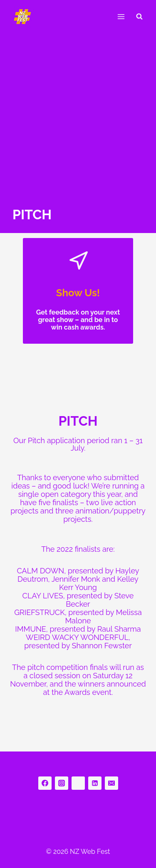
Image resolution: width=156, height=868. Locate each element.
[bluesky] (78, 783)
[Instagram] (62, 783)
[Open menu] (121, 16)
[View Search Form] (139, 17)
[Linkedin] (95, 783)
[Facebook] (45, 783)
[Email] (111, 783)
